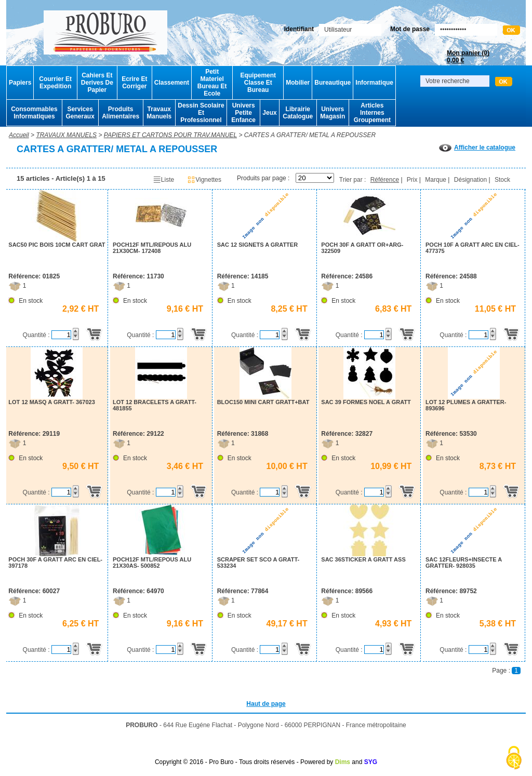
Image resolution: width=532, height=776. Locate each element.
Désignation (470, 180)
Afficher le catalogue (477, 148)
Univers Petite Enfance (243, 113)
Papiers (20, 83)
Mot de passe (410, 29)
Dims (343, 762)
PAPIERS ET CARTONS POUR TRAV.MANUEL (170, 135)
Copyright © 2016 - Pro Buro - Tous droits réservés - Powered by (244, 762)
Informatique (374, 83)
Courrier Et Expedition (55, 83)
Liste (163, 180)
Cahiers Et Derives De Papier (97, 83)
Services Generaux (80, 113)
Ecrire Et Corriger (134, 83)
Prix (412, 180)
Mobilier (298, 83)
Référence (385, 180)
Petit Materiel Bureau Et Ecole (212, 83)
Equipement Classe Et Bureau (258, 83)
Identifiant (299, 29)
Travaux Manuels (159, 113)
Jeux (269, 113)
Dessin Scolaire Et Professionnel (201, 113)
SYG (371, 762)
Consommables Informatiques (34, 113)
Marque (436, 180)
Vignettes (204, 180)
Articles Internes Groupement (372, 113)
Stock (502, 180)
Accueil (19, 135)
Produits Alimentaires (121, 113)
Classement (172, 83)
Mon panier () (468, 57)
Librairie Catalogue (298, 113)
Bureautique (332, 83)
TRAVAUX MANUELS (66, 135)
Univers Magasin (332, 113)
